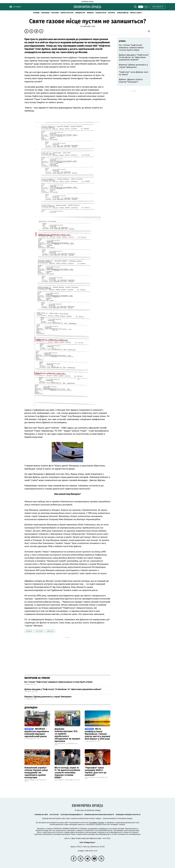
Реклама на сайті (41, 815)
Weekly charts (136, 13)
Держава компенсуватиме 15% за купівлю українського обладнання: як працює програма (67, 735)
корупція (39, 631)
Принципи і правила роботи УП (128, 815)
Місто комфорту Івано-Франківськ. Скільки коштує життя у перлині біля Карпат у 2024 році (97, 734)
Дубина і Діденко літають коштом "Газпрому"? (131, 81)
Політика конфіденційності (72, 815)
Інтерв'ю (112, 13)
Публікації (45, 13)
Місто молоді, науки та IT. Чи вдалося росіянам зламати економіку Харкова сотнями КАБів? (67, 773)
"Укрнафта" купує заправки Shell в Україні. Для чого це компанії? (96, 771)
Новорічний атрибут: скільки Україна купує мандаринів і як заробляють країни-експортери (36, 773)
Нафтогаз (50, 631)
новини (36, 13)
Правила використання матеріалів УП (99, 815)
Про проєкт (54, 815)
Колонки (55, 13)
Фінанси (90, 13)
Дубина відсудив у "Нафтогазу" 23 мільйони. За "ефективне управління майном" (63, 689)
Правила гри (80, 13)
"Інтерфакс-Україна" (96, 823)
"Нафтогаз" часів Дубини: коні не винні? (133, 73)
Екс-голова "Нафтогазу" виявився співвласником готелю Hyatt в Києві (58, 682)
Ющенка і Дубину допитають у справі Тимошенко (48, 697)
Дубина (29, 631)
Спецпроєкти (101, 13)
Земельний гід (123, 13)
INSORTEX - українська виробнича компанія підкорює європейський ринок (37, 733)
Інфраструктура (67, 13)
